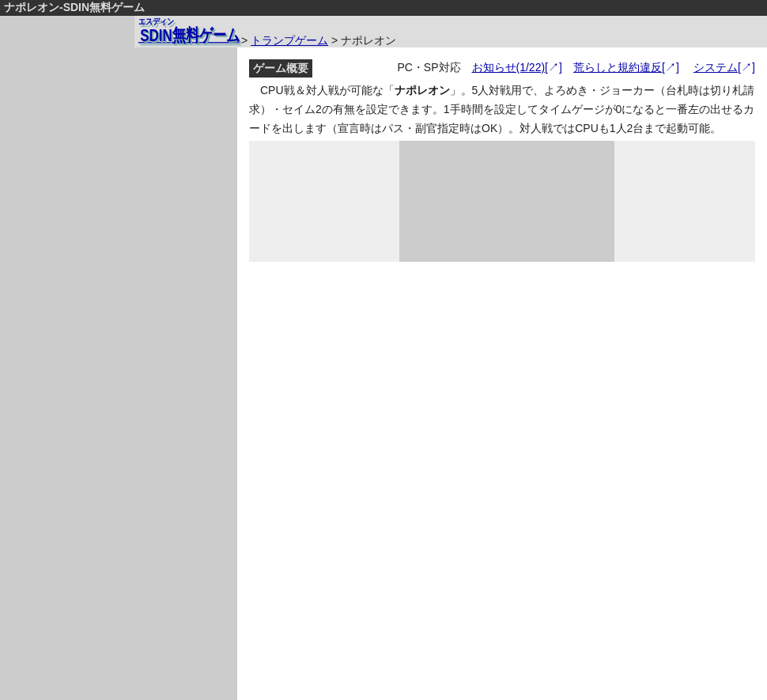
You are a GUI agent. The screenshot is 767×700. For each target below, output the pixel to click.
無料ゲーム (189, 30)
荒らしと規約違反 (618, 67)
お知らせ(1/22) (509, 67)
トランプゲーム (289, 40)
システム (716, 67)
